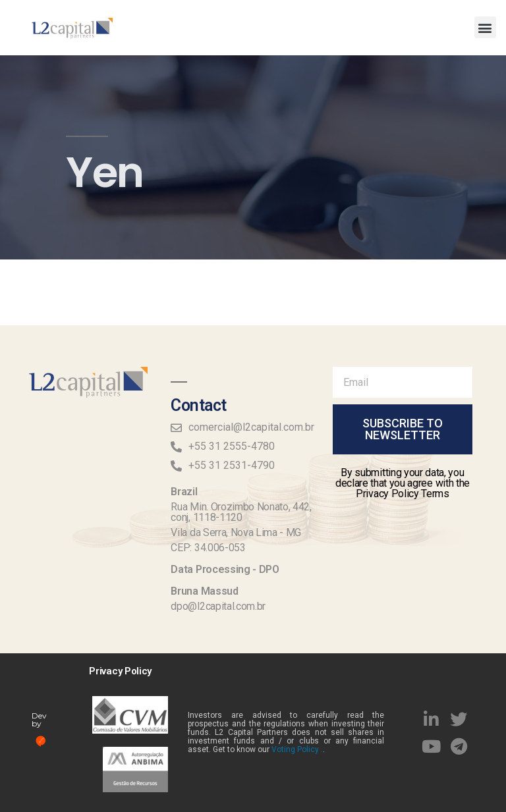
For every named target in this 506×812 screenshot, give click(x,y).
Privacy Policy (120, 671)
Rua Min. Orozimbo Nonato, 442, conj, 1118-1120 (241, 512)
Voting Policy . (297, 749)
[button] (485, 27)
